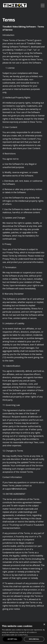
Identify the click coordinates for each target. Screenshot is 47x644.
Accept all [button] (12, 639)
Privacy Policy (13, 252)
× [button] (44, 625)
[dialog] (23, 633)
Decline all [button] (34, 639)
